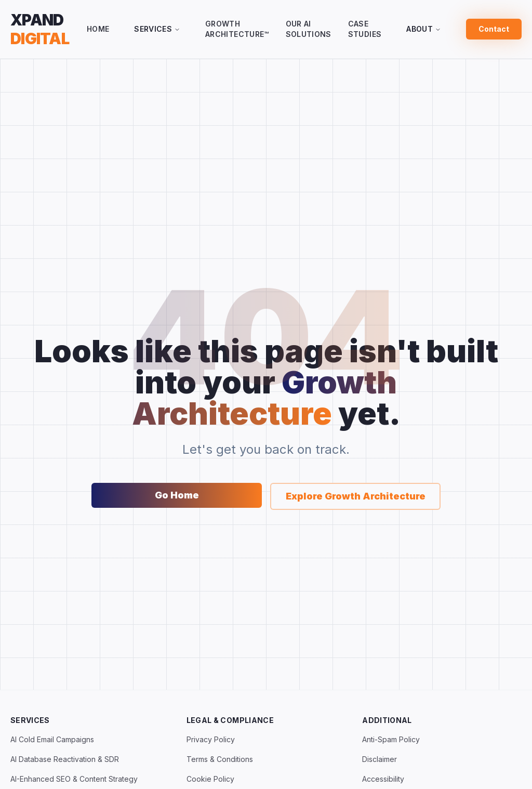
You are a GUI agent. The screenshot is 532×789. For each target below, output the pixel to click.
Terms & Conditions (220, 759)
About (424, 29)
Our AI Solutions (309, 29)
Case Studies (365, 29)
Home (98, 29)
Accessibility (383, 779)
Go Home (177, 495)
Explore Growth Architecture (356, 496)
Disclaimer (380, 759)
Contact (494, 29)
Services (157, 29)
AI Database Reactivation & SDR (65, 759)
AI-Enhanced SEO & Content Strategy (74, 779)
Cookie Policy (210, 779)
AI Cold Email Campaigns (52, 739)
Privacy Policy (211, 739)
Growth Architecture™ (237, 29)
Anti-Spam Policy (391, 739)
